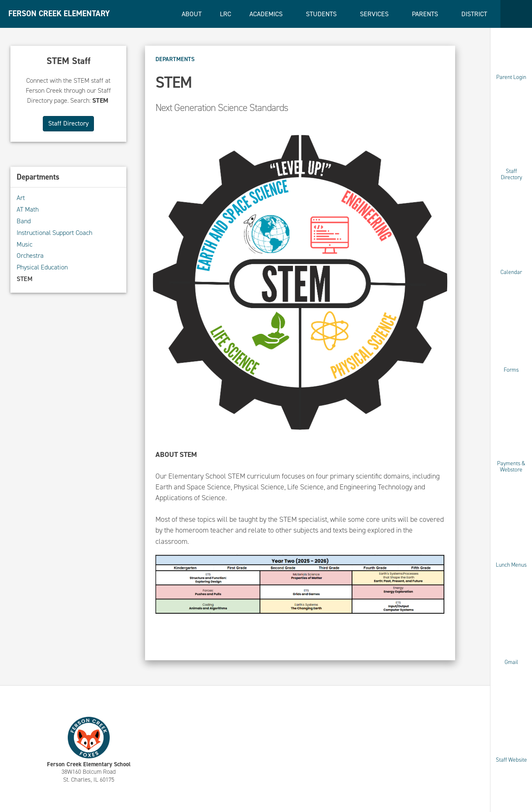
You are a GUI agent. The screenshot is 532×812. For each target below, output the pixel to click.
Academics (267, 14)
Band (24, 221)
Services (375, 14)
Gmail (511, 662)
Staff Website (511, 759)
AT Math (28, 209)
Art (21, 198)
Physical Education (42, 267)
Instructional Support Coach (54, 233)
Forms (511, 369)
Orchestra (30, 255)
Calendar (511, 272)
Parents (426, 14)
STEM (25, 279)
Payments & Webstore (511, 466)
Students (322, 14)
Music (25, 244)
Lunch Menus (511, 564)
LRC (225, 14)
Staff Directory (511, 174)
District (475, 14)
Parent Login (511, 77)
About (192, 14)
